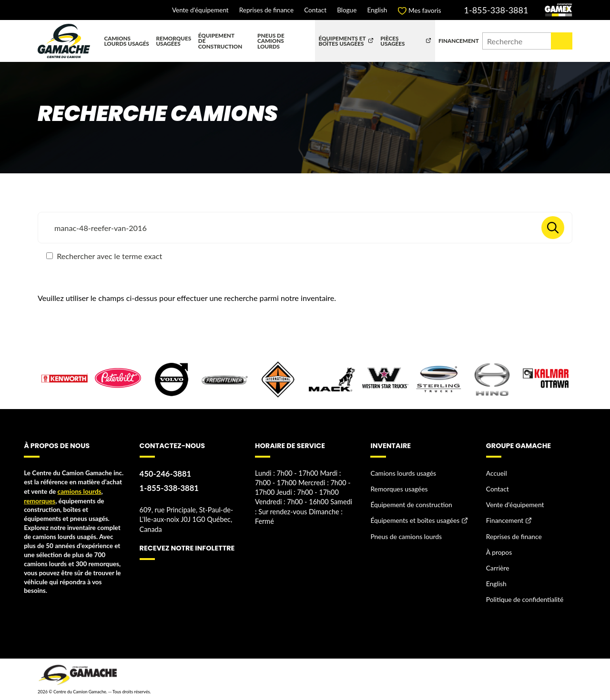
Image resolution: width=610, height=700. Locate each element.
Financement (459, 40)
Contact (315, 10)
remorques (39, 500)
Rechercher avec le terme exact (104, 256)
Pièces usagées (392, 41)
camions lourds (79, 491)
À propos (499, 550)
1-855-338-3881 (496, 10)
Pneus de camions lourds (271, 41)
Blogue (347, 10)
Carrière (498, 565)
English (377, 10)
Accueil (496, 473)
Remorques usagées (173, 41)
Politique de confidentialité (524, 596)
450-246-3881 (165, 474)
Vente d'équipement (200, 10)
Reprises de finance (266, 10)
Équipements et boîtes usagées (342, 41)
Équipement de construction (220, 41)
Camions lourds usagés (127, 41)
